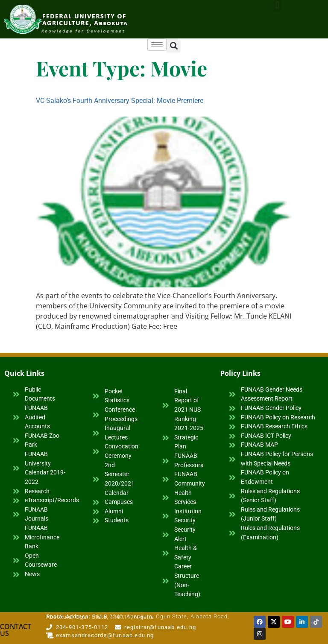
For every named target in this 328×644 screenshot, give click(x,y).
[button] (174, 45)
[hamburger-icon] (157, 45)
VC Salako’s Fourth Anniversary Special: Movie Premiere (120, 101)
